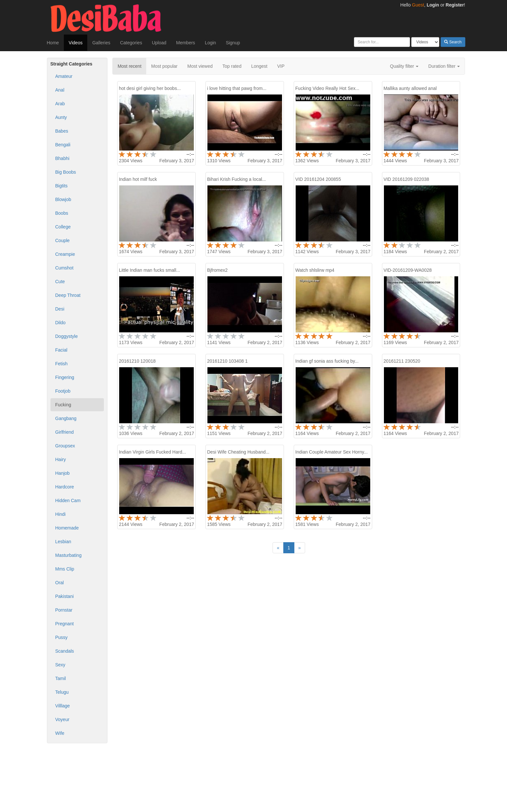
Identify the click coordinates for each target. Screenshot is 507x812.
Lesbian (63, 542)
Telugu (62, 692)
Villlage (63, 706)
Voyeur (63, 719)
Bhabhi (63, 158)
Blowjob (63, 199)
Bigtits (62, 186)
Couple (63, 240)
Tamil (61, 678)
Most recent (129, 66)
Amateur (64, 76)
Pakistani (65, 596)
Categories (131, 43)
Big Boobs (66, 172)
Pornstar (64, 610)
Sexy (60, 665)
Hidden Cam (68, 500)
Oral (60, 583)
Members (186, 43)
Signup (233, 43)
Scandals (65, 651)
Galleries (101, 43)
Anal (60, 90)
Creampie (65, 254)
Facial (61, 350)
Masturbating (69, 555)
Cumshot (64, 268)
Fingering (65, 377)
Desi (60, 309)
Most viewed (200, 66)
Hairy (61, 459)
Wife (60, 733)
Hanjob (63, 473)
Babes (62, 131)
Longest (259, 66)
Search (453, 42)
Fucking (63, 405)
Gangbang (66, 418)
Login (433, 5)
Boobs (62, 213)
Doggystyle (67, 336)
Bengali (63, 145)
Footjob (63, 391)
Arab (60, 104)
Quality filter (404, 66)
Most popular (164, 66)
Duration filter (444, 66)
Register (455, 5)
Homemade (67, 528)
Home (53, 43)
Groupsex (65, 446)
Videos (76, 43)
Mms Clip (65, 569)
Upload (159, 43)
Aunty (61, 117)
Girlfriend (65, 432)
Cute (60, 282)
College (63, 227)
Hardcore (65, 487)
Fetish (62, 364)
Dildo (61, 323)
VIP (281, 66)
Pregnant (65, 624)
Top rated (232, 66)
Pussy (62, 637)
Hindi (61, 514)
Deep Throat (68, 295)
